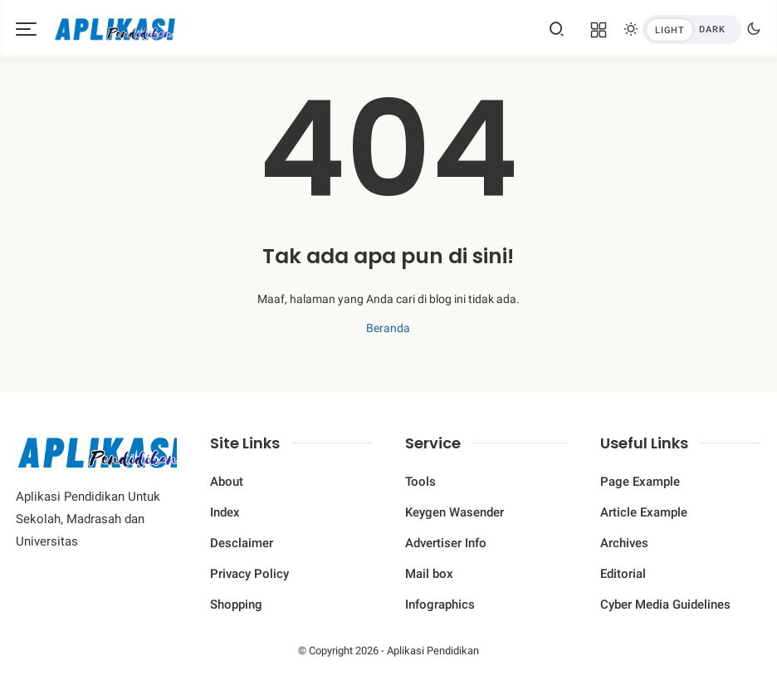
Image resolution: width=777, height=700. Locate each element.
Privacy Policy (249, 574)
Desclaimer (242, 543)
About (227, 482)
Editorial (623, 574)
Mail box (429, 574)
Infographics (440, 605)
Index (225, 512)
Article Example (644, 512)
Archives (624, 543)
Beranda (388, 328)
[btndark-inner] (692, 29)
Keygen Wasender (454, 512)
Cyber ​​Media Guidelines (665, 605)
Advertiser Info (446, 543)
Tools (420, 482)
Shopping (236, 605)
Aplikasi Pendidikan (433, 651)
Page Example (640, 482)
